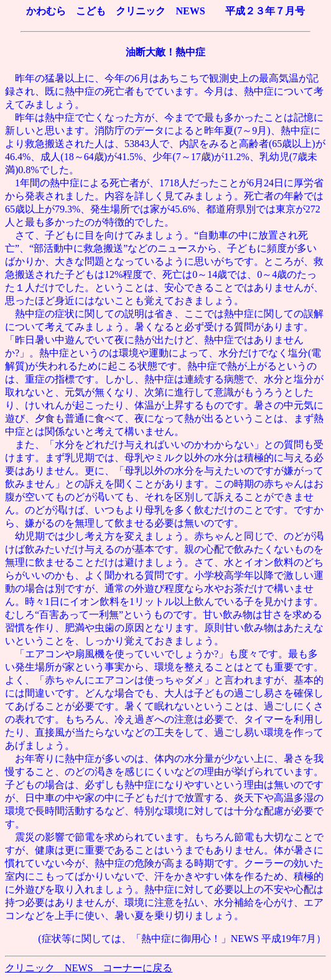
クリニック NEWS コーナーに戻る (89, 968)
